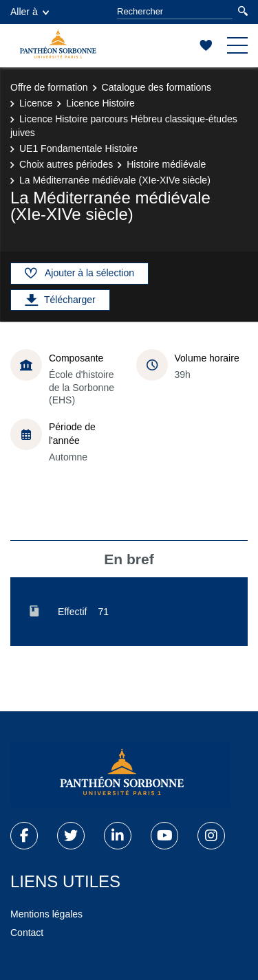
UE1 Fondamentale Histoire (78, 148)
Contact (27, 933)
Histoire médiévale (166, 164)
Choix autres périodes (66, 164)
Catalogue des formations (157, 87)
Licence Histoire (100, 103)
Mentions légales (46, 914)
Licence (36, 103)
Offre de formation (49, 87)
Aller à (30, 12)
